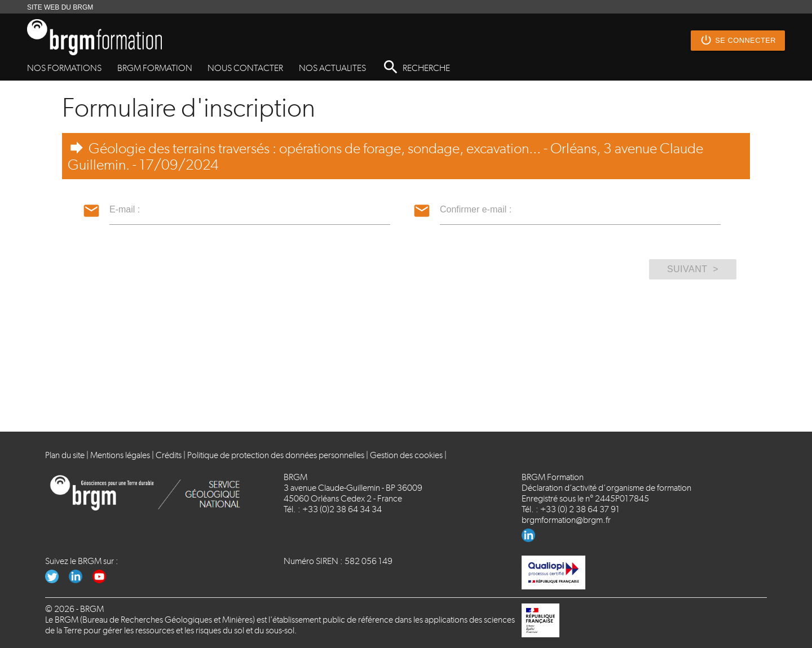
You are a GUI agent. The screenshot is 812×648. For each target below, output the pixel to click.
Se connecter (738, 41)
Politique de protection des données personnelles (276, 455)
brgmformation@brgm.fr (566, 520)
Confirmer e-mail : (476, 209)
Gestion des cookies (406, 455)
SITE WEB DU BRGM (60, 7)
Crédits (169, 455)
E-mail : (125, 209)
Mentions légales (120, 455)
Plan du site (65, 455)
